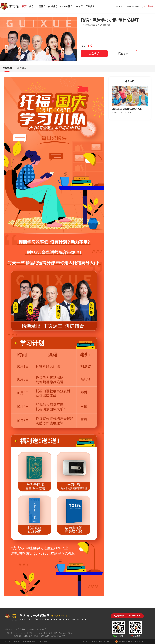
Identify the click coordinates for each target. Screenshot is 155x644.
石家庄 (53, 636)
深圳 (31, 633)
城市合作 (35, 641)
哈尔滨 (37, 636)
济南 (60, 633)
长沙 (36, 633)
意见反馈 (44, 641)
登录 (146, 6)
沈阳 (16, 636)
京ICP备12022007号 (104, 641)
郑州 (64, 636)
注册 (151, 6)
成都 (41, 633)
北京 (16, 633)
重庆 (45, 633)
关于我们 (17, 641)
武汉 (59, 636)
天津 (21, 636)
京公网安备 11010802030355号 (129, 641)
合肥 (55, 633)
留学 (32, 6)
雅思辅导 (41, 6)
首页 (24, 6)
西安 (26, 636)
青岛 (70, 633)
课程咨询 (123, 54)
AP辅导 (79, 6)
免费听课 (94, 54)
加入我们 (9, 641)
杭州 (50, 633)
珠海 (31, 636)
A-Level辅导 (66, 6)
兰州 (47, 636)
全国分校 (26, 641)
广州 (26, 633)
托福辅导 (53, 6)
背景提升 (90, 6)
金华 (42, 636)
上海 (21, 633)
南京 (65, 633)
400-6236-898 (133, 6)
